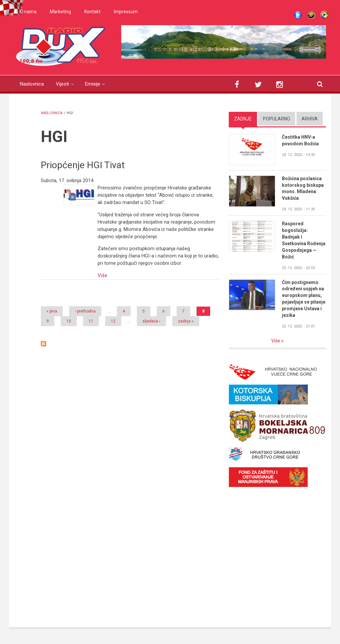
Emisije (93, 84)
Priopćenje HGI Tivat (83, 165)
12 (113, 321)
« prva (52, 311)
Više (102, 275)
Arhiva (310, 119)
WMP (324, 15)
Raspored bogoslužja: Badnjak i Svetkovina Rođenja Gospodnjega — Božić (304, 240)
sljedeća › (151, 321)
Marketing (60, 12)
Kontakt (92, 12)
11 (91, 321)
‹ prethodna (85, 311)
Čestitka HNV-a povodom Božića (300, 140)
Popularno (277, 119)
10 (69, 321)
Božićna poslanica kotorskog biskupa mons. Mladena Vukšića (303, 188)
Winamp (311, 15)
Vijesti (62, 84)
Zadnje (243, 119)
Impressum (126, 12)
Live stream (298, 15)
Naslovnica (32, 84)
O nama (28, 12)
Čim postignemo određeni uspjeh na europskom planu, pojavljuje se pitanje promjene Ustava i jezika (304, 299)
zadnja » (186, 321)
